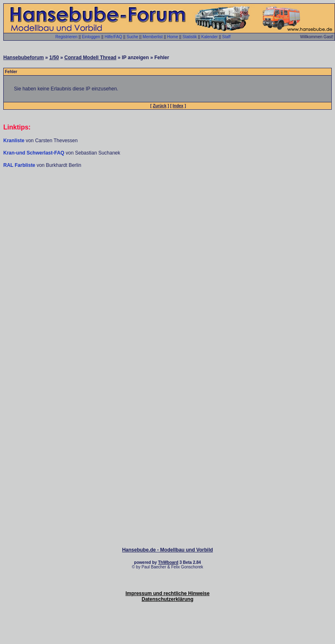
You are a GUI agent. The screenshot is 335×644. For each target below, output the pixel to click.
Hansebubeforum (24, 58)
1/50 (54, 58)
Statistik (189, 37)
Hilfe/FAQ (114, 37)
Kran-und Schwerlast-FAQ (34, 153)
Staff (226, 37)
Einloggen (91, 37)
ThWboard (168, 562)
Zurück (159, 106)
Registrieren (67, 37)
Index (178, 106)
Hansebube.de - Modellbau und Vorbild (167, 550)
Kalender (209, 37)
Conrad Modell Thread (91, 58)
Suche (132, 37)
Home (173, 37)
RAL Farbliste (20, 165)
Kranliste (14, 141)
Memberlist (153, 37)
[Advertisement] (167, 232)
